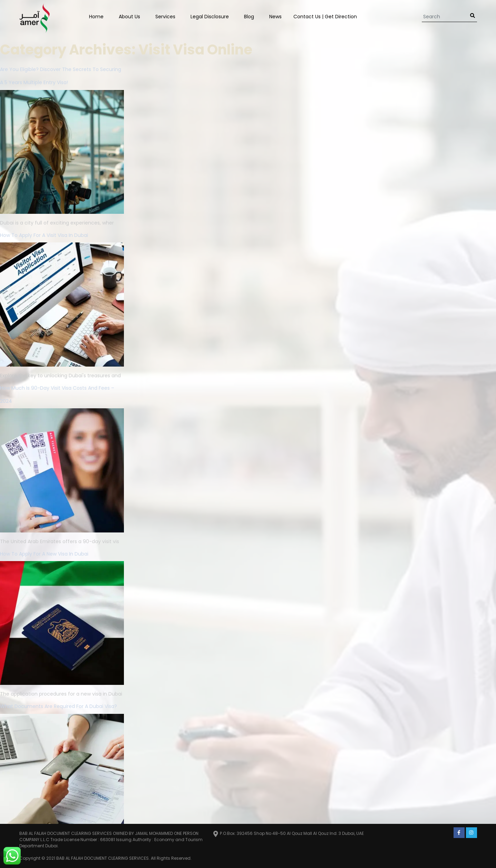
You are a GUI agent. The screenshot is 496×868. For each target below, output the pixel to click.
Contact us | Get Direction (325, 17)
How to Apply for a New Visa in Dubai (44, 554)
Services (165, 17)
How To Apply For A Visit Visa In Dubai (44, 235)
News (275, 17)
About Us (129, 17)
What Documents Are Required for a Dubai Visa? (59, 706)
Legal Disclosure (210, 17)
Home (96, 17)
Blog (249, 17)
